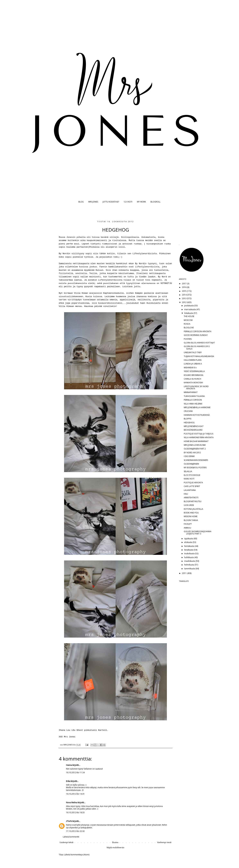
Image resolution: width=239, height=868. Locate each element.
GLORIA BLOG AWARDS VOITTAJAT (199, 343)
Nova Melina (72, 803)
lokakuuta (189, 313)
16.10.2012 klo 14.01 (75, 794)
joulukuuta (189, 306)
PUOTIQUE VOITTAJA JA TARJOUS (199, 434)
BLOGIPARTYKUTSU (193, 501)
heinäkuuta (189, 546)
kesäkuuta (189, 550)
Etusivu (115, 842)
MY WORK (141, 202)
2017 (184, 284)
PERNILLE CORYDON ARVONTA (198, 331)
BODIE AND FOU (191, 513)
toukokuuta (190, 553)
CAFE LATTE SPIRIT (192, 486)
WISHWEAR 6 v (190, 368)
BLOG (81, 202)
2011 (184, 573)
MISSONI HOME (191, 516)
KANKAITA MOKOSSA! (193, 383)
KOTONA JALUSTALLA (193, 509)
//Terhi (69, 821)
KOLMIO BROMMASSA (194, 375)
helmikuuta (189, 565)
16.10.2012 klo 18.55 (75, 812)
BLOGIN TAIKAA (191, 520)
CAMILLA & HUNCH (192, 379)
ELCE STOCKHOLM (192, 475)
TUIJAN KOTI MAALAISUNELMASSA (199, 356)
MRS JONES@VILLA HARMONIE (197, 407)
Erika (68, 781)
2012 (184, 302)
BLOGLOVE (189, 328)
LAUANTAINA (190, 490)
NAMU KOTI (189, 479)
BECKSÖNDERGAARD (193, 430)
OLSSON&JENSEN (191, 464)
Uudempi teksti (66, 842)
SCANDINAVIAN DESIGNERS (196, 460)
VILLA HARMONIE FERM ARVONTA (199, 437)
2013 (184, 298)
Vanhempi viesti (164, 842)
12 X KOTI (128, 202)
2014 (184, 295)
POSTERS (188, 339)
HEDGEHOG (189, 423)
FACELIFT (188, 524)
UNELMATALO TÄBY (193, 352)
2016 (184, 287)
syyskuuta (189, 539)
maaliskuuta (190, 561)
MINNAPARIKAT (191, 392)
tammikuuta (190, 569)
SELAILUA (188, 471)
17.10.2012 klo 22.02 (75, 831)
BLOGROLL (155, 202)
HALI (186, 494)
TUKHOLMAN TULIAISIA (194, 396)
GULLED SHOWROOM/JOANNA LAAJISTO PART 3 (198, 533)
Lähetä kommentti (71, 837)
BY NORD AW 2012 (192, 453)
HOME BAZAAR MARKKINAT (196, 441)
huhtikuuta (189, 557)
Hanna (69, 765)
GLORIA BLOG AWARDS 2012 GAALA (197, 347)
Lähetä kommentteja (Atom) (77, 855)
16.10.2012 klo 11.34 (75, 772)
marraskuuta (190, 309)
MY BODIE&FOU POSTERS (195, 468)
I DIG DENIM (189, 456)
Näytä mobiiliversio (115, 848)
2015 (184, 291)
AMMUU (187, 528)
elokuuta (188, 542)
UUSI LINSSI (189, 505)
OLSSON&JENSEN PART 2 (195, 449)
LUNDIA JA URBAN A (193, 364)
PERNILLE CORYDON (193, 400)
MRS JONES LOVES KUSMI (195, 445)
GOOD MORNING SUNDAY (196, 335)
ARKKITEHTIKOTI (191, 498)
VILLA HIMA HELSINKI (193, 404)
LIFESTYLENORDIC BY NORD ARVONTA (196, 387)
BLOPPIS (188, 419)
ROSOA (187, 324)
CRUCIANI (188, 411)
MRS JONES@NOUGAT (194, 426)
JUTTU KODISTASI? (111, 202)
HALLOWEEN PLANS (193, 360)
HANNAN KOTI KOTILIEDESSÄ (197, 415)
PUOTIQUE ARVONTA (193, 483)
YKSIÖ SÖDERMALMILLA (194, 371)
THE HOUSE (189, 316)
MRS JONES (93, 202)
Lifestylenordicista (145, 254)
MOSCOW (188, 320)
